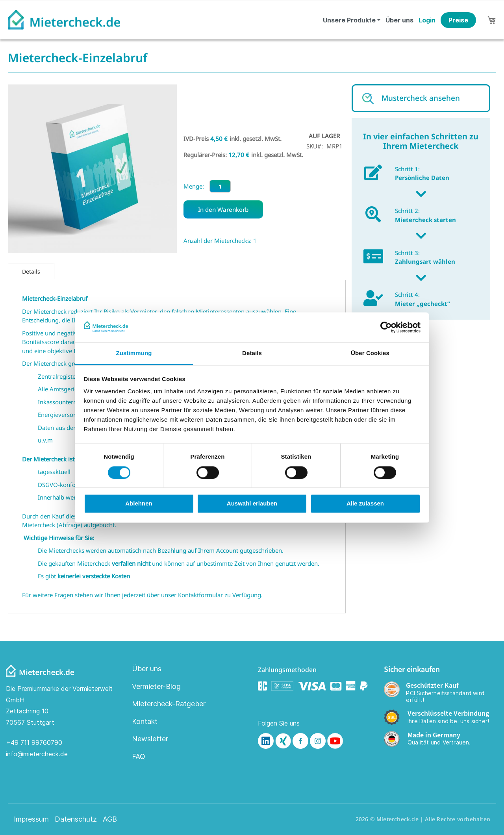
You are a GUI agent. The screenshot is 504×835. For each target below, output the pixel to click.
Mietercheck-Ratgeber (169, 704)
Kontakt (145, 721)
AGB (110, 819)
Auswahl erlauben (252, 504)
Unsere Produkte (349, 20)
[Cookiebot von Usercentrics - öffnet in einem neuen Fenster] (386, 327)
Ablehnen (139, 504)
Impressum (31, 819)
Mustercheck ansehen (421, 98)
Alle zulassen (365, 504)
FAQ (139, 756)
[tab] (31, 271)
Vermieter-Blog (156, 686)
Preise (458, 20)
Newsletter (150, 739)
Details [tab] (252, 353)
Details (31, 271)
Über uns (399, 20)
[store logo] (64, 20)
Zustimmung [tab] (134, 353)
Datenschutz (76, 819)
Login (427, 20)
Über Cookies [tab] (370, 353)
